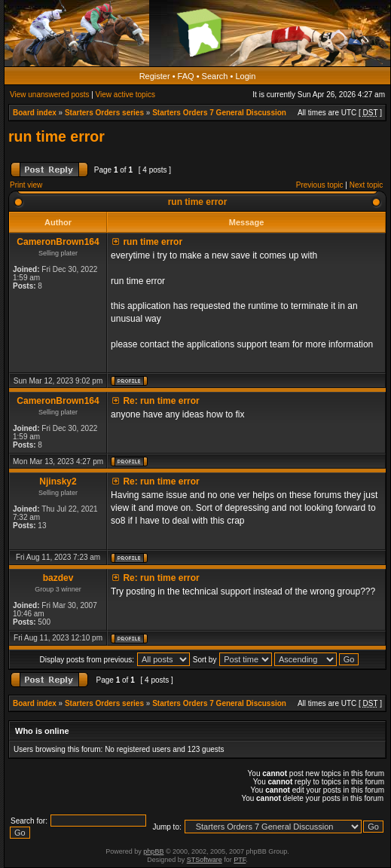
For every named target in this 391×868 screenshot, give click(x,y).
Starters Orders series (104, 113)
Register (155, 76)
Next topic (366, 185)
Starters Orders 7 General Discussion (219, 113)
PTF (240, 860)
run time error (57, 136)
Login (245, 76)
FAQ (186, 76)
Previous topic (320, 185)
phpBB (153, 851)
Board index (35, 113)
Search (215, 76)
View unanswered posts (49, 95)
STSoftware (205, 860)
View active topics (125, 95)
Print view (26, 185)
